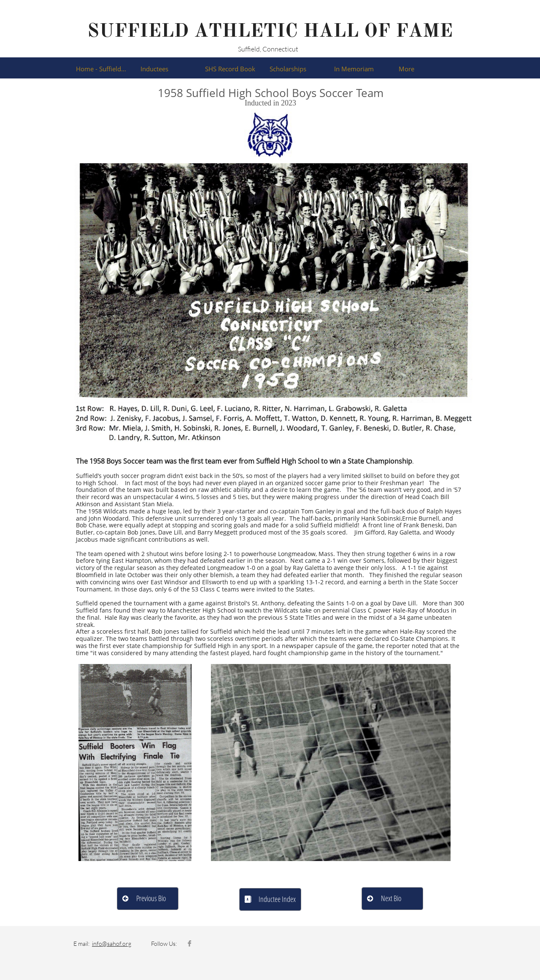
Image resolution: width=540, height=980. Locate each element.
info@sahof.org (112, 944)
